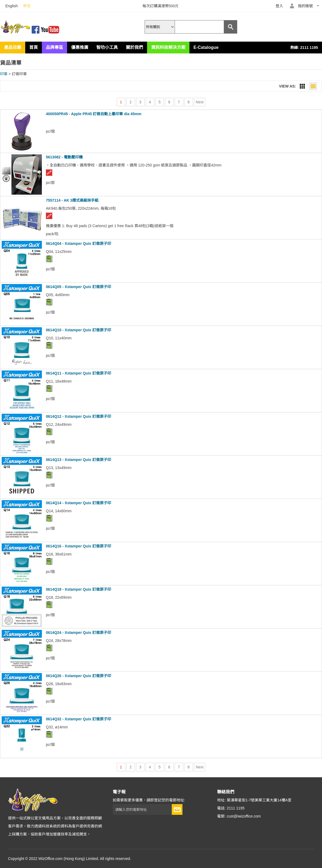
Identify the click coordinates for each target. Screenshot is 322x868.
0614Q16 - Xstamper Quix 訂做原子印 (78, 546)
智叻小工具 (107, 47)
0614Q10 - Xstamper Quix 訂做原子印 (78, 330)
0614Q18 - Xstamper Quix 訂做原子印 (78, 589)
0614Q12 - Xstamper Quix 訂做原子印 (78, 416)
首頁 (34, 47)
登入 (279, 6)
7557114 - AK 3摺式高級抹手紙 (72, 200)
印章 (4, 74)
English (12, 6)
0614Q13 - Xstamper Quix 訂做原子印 (78, 460)
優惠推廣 (80, 47)
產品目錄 (13, 47)
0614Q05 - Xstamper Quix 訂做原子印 (78, 287)
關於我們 (134, 47)
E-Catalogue (206, 47)
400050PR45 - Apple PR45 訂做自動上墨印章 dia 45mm (94, 114)
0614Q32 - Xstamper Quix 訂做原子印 (78, 719)
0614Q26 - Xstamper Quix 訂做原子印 (78, 676)
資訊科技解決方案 (168, 47)
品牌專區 (54, 47)
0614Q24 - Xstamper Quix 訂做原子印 (78, 633)
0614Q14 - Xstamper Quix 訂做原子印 (78, 503)
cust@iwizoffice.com (244, 816)
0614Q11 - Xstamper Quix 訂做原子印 (78, 373)
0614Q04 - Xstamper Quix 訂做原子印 (78, 244)
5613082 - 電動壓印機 (64, 157)
